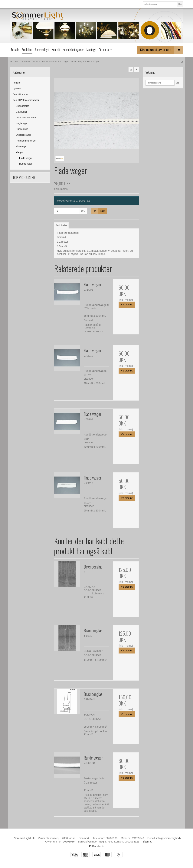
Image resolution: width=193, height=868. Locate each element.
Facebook (96, 846)
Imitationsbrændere (26, 118)
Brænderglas (23, 106)
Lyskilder (17, 89)
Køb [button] (98, 211)
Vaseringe (21, 146)
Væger (20, 152)
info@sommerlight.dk (169, 838)
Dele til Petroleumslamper (26, 100)
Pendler (17, 83)
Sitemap (147, 842)
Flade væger (26, 158)
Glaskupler (22, 112)
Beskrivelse (61, 225)
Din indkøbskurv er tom (162, 50)
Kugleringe (22, 123)
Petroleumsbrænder (26, 141)
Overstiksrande (24, 135)
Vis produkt (127, 305)
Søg (180, 4)
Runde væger (26, 164)
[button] (131, 70)
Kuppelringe (22, 129)
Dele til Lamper (20, 94)
